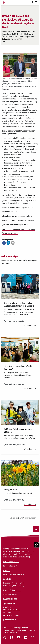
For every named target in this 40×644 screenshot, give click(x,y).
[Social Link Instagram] (5, 638)
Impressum (21, 630)
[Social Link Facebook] (12, 638)
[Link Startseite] (4, 3)
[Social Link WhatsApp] (33, 639)
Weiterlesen (29, 326)
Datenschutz (9, 630)
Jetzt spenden (9, 620)
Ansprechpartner (10, 561)
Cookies (32, 630)
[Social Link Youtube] (19, 638)
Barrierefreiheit (11, 633)
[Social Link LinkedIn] (26, 638)
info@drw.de (14, 590)
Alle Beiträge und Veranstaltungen (23, 518)
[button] (4, 243)
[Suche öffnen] (32, 3)
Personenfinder (9, 566)
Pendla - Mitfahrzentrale (13, 575)
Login (5, 570)
